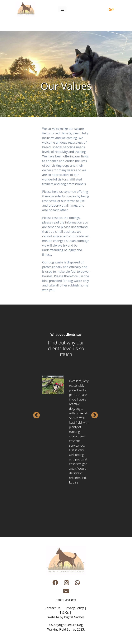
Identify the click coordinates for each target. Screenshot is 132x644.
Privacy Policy (74, 608)
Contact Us (52, 608)
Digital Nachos (74, 617)
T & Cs (64, 613)
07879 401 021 (66, 600)
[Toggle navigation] (62, 9)
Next (93, 414)
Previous (35, 414)
